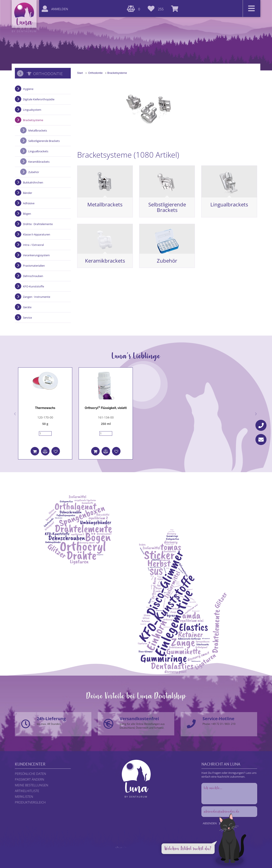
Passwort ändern (30, 779)
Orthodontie (95, 73)
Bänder (28, 193)
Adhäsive (29, 203)
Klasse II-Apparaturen (37, 234)
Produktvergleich (30, 802)
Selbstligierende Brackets (167, 207)
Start (80, 73)
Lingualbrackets (229, 204)
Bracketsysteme (117, 73)
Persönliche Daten (30, 774)
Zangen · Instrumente (37, 297)
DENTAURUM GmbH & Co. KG (148, 855)
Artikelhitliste (27, 791)
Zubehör (167, 261)
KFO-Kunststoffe (33, 286)
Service (27, 318)
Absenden (210, 823)
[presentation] (15, 413)
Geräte (27, 307)
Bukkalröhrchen (33, 182)
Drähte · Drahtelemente (38, 224)
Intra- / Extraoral (33, 245)
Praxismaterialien (34, 266)
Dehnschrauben (33, 276)
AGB (155, 851)
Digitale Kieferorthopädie (39, 99)
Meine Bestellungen (32, 785)
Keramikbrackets (105, 261)
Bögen (27, 214)
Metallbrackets (105, 204)
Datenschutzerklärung (137, 851)
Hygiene (28, 89)
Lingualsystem (32, 110)
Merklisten (24, 797)
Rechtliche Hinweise (111, 851)
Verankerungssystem (36, 255)
